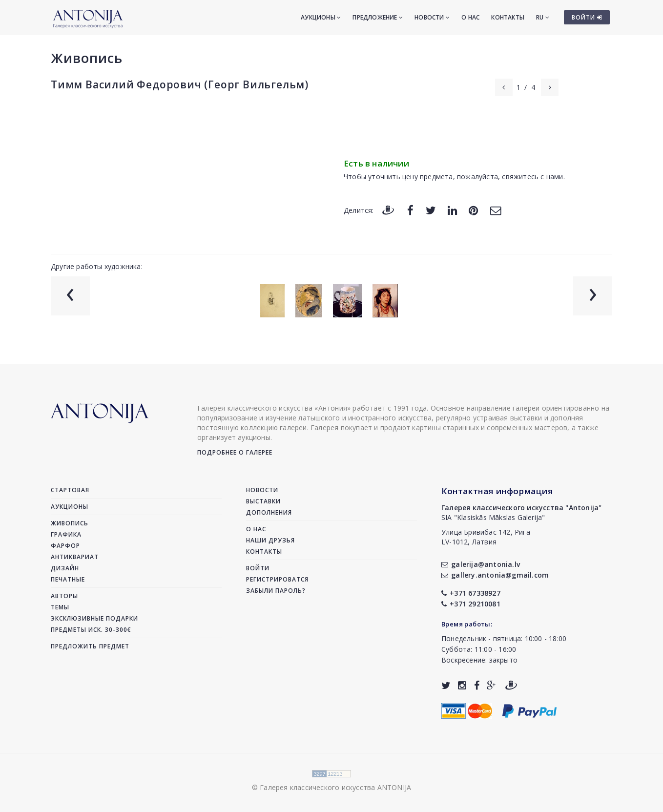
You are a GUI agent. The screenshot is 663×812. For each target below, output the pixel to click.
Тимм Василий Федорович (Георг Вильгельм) (180, 84)
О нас (470, 17)
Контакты (508, 17)
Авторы (64, 596)
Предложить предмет (90, 646)
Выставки (263, 501)
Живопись (87, 58)
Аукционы (321, 17)
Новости (432, 17)
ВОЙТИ (587, 17)
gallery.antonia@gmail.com (495, 575)
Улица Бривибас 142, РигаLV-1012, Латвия (486, 537)
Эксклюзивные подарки (94, 618)
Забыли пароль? (276, 591)
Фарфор (65, 546)
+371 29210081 (471, 604)
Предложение (378, 17)
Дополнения (269, 512)
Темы (60, 607)
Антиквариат (75, 557)
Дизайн (65, 568)
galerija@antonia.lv (481, 564)
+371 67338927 (471, 593)
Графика (66, 534)
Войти (258, 568)
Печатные (68, 579)
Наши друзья (270, 540)
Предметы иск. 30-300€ (91, 630)
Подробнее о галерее (235, 452)
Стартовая (70, 490)
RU (543, 17)
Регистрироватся (277, 579)
